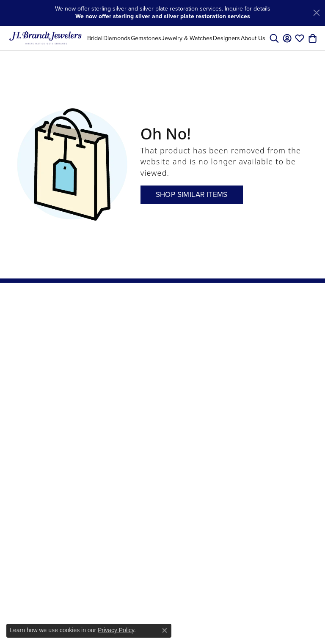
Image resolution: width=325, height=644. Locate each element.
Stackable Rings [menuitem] (109, 536)
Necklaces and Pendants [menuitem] (107, 362)
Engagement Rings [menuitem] (105, 522)
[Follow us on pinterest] (259, 400)
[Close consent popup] (165, 630)
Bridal (95, 38)
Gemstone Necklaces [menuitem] (102, 485)
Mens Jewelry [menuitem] (105, 442)
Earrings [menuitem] (99, 348)
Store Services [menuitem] (160, 337)
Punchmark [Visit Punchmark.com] (264, 632)
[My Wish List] (300, 38)
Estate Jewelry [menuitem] (106, 431)
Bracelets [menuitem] (100, 387)
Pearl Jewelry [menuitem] (105, 398)
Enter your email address (280, 327)
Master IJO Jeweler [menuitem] (155, 370)
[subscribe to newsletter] (307, 344)
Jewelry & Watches (187, 38)
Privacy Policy (116, 630)
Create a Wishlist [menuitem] (152, 351)
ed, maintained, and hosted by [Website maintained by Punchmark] (217, 632)
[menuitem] (100, 580)
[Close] (317, 13)
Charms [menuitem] (98, 420)
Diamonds (117, 38)
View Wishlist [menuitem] (211, 354)
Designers (226, 38)
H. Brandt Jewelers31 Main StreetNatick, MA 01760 (33, 340)
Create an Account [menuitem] (206, 339)
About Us (253, 38)
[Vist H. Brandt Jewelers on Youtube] (298, 400)
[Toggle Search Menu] (274, 38)
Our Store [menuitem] (154, 326)
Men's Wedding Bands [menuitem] (109, 503)
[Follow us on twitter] (284, 400)
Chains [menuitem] (97, 377)
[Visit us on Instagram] (271, 400)
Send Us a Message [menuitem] (154, 388)
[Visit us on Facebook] (249, 400)
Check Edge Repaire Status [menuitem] (213, 368)
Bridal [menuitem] (96, 326)
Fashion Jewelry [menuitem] (109, 409)
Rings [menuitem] (95, 337)
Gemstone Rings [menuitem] (102, 467)
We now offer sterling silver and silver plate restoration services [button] (163, 16)
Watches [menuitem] (99, 453)
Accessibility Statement (220, 618)
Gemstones (146, 38)
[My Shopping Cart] (312, 38)
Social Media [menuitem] (210, 383)
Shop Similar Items (192, 195)
